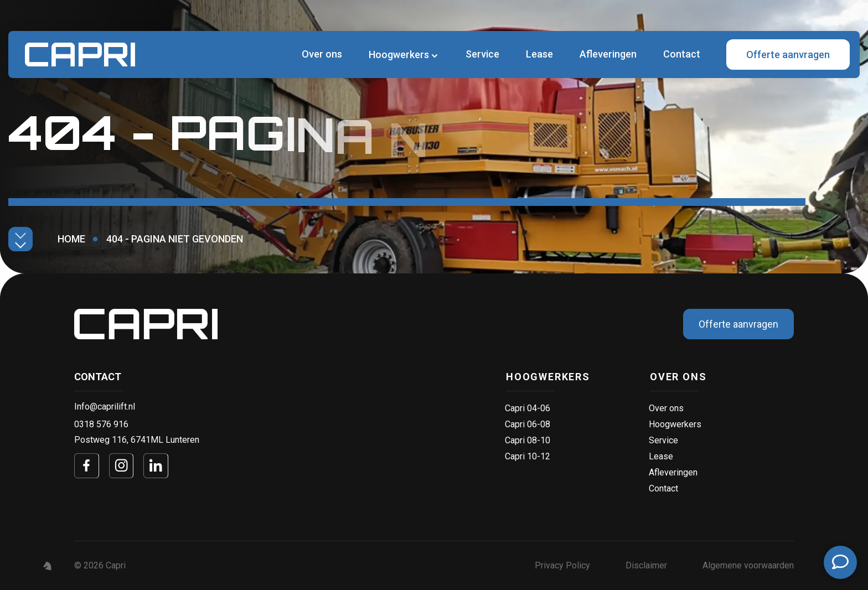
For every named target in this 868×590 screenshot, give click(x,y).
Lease (539, 54)
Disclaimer (646, 565)
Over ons (322, 54)
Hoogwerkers (399, 55)
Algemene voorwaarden (748, 565)
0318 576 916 (101, 424)
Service (482, 54)
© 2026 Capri (100, 565)
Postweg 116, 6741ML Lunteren (137, 440)
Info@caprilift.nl (105, 407)
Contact (682, 54)
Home (71, 239)
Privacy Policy (562, 565)
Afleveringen (608, 54)
